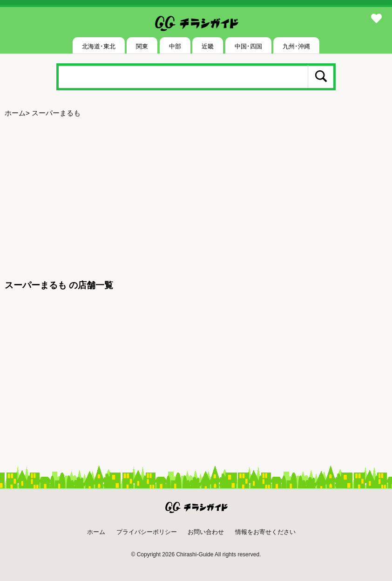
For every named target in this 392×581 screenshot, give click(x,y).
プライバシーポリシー (147, 532)
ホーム (15, 113)
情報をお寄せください (265, 532)
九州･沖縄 (296, 46)
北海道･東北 (99, 46)
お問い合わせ (206, 532)
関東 (142, 46)
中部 (175, 46)
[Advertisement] (196, 195)
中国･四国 (248, 46)
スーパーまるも (56, 113)
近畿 (208, 46)
